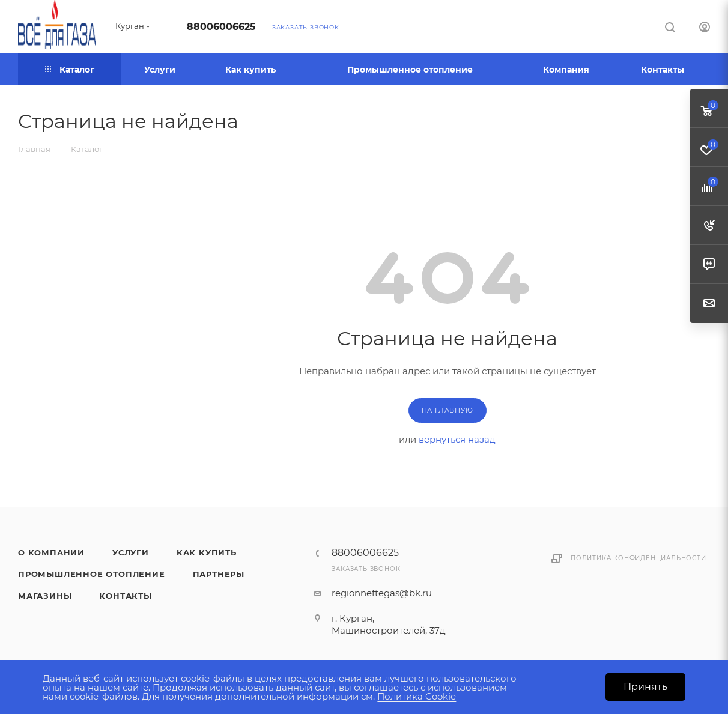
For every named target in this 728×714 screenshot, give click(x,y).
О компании (51, 552)
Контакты (125, 596)
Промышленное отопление (92, 574)
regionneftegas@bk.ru (382, 593)
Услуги (131, 552)
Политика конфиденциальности (639, 558)
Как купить (207, 552)
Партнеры (219, 574)
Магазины (45, 596)
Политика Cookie (417, 696)
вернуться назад (457, 439)
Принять (645, 687)
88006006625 (221, 27)
